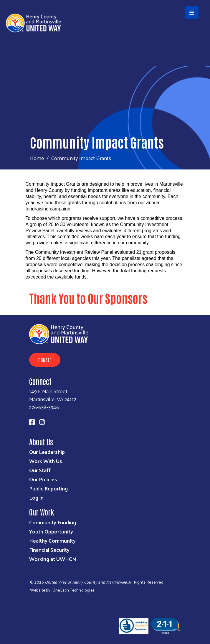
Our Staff (40, 470)
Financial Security (49, 550)
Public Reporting (48, 488)
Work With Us (46, 461)
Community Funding (53, 522)
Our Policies (43, 479)
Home (37, 158)
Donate (45, 360)
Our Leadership (47, 452)
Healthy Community (52, 540)
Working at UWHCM (53, 559)
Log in (36, 497)
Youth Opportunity (51, 531)
